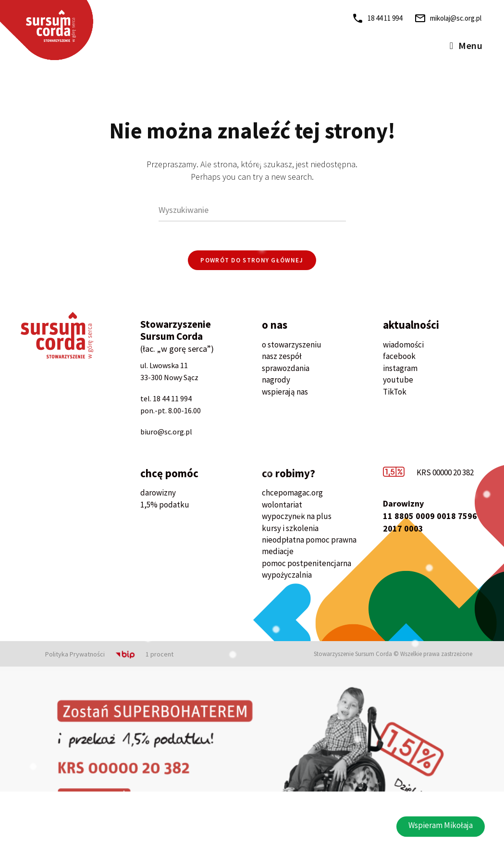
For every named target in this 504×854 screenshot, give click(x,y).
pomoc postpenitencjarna (307, 563)
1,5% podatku (165, 505)
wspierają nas (285, 392)
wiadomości (403, 345)
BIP (113, 654)
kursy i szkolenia (290, 528)
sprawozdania (286, 368)
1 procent (160, 654)
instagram (400, 368)
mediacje (278, 551)
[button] (441, 837)
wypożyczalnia (287, 575)
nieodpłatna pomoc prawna (309, 540)
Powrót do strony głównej (252, 260)
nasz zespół (282, 356)
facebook (399, 356)
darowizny (158, 493)
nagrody (276, 380)
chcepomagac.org (292, 493)
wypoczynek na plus (297, 516)
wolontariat (282, 505)
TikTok (395, 392)
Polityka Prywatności (75, 654)
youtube (398, 380)
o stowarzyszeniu (292, 345)
